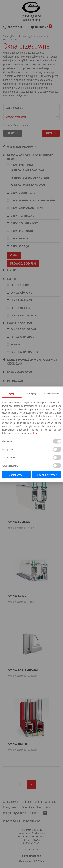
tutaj (35, 433)
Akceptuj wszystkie (47, 475)
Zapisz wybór (16, 475)
